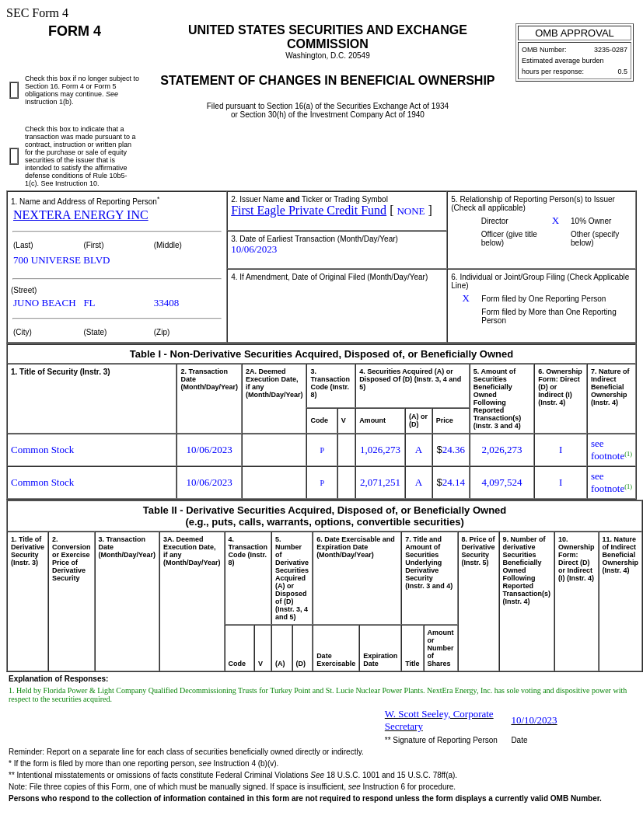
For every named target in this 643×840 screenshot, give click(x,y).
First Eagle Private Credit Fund (309, 210)
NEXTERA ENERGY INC (81, 215)
